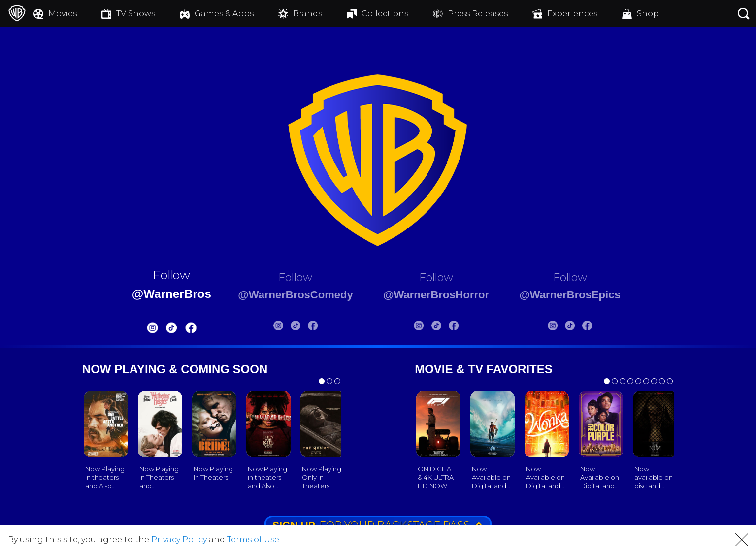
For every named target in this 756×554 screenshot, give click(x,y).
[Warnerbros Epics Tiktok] (589, 327)
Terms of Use (253, 539)
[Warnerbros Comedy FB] (305, 327)
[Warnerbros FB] (171, 330)
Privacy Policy (179, 539)
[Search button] (744, 14)
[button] (742, 540)
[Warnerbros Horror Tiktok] (442, 327)
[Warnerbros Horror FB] (460, 327)
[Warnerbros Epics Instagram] (571, 327)
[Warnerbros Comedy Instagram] (270, 327)
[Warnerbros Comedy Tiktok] (288, 327)
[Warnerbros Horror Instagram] (425, 327)
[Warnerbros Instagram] (133, 330)
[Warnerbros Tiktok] (152, 330)
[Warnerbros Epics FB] (606, 327)
